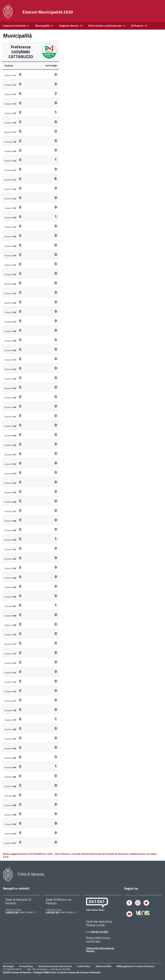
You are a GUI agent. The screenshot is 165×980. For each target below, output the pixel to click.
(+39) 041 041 (12, 912)
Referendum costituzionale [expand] (105, 26)
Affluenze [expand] (137, 26)
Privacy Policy (26, 966)
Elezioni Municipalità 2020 (48, 12)
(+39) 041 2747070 (99, 932)
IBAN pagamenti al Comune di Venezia (135, 966)
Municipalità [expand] (42, 26)
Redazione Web (103, 966)
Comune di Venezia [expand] (14, 26)
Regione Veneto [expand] (69, 26)
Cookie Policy (84, 966)
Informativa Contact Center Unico (55, 966)
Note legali (8, 966)
